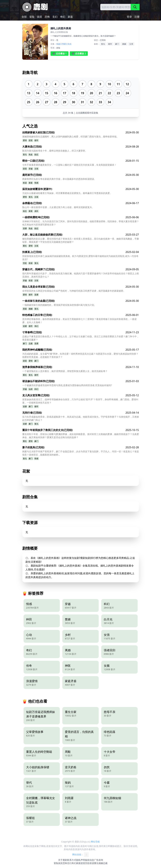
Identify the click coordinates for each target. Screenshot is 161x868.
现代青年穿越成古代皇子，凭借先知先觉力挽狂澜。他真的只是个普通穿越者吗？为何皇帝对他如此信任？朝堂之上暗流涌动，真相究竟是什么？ (81, 275)
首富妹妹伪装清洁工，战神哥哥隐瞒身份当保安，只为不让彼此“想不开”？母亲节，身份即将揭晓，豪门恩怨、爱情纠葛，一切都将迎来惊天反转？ (80, 401)
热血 (31, 154)
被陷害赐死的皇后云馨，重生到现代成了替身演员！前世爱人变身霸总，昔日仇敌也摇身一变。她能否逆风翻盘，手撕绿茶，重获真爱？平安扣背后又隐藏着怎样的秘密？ (81, 240)
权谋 (25, 183)
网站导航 (95, 842)
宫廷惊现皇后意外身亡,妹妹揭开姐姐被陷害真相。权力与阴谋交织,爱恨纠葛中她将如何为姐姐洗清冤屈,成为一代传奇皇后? (80, 258)
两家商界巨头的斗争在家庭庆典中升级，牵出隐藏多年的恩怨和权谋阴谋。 (59, 179)
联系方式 (72, 860)
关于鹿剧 (63, 860)
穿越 (31, 169)
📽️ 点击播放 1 (60, 53)
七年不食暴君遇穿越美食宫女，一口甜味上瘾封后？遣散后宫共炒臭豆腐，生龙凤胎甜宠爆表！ (69, 165)
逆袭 (25, 228)
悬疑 (25, 309)
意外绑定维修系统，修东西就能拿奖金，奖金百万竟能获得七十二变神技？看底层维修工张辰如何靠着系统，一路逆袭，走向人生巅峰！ (79, 321)
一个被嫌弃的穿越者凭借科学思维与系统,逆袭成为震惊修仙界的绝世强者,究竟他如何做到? (67, 385)
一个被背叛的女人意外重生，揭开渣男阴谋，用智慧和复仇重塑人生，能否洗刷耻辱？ (65, 371)
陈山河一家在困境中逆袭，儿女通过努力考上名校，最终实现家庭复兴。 (58, 207)
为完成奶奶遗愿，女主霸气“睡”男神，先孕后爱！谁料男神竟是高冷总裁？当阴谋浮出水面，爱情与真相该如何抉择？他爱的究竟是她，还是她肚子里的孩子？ (80, 355)
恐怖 (47, 17)
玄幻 (55, 17)
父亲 (131, 44)
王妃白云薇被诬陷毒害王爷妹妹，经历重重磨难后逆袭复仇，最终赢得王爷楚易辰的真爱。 (67, 193)
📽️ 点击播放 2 (79, 53)
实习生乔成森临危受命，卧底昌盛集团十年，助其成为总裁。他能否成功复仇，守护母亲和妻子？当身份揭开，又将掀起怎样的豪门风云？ (81, 418)
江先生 (69, 44)
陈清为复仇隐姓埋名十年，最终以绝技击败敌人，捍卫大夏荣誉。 (55, 151)
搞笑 (40, 17)
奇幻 (63, 17)
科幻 (36, 389)
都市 (110, 44)
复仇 (103, 44)
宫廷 (25, 263)
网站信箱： (81, 855)
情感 (36, 183)
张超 (58, 44)
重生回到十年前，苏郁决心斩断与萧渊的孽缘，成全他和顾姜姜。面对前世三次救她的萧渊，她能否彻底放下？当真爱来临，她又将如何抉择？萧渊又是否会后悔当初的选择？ (81, 436)
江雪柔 (63, 44)
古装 (36, 169)
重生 (25, 246)
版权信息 (90, 860)
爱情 (25, 140)
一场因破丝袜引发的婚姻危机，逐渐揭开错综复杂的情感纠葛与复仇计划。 (59, 305)
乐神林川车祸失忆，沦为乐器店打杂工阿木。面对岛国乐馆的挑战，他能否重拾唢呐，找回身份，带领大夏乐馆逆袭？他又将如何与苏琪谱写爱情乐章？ (81, 223)
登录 (129, 17)
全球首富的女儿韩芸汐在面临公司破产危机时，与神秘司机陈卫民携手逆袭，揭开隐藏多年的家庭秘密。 (74, 291)
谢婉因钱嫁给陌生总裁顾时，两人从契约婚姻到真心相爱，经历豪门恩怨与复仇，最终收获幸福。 (70, 136)
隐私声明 (81, 860)
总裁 (31, 343)
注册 (137, 17)
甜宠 (31, 140)
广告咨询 (99, 860)
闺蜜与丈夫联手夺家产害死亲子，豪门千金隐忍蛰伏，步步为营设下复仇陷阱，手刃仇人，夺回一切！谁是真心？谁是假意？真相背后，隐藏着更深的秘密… (81, 453)
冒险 (32, 17)
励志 (36, 154)
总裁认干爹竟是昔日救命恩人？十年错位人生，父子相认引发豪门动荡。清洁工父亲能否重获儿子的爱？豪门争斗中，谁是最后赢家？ (81, 338)
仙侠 (31, 389)
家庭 (70, 17)
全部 (24, 17)
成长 (36, 211)
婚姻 (124, 44)
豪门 (117, 44)
